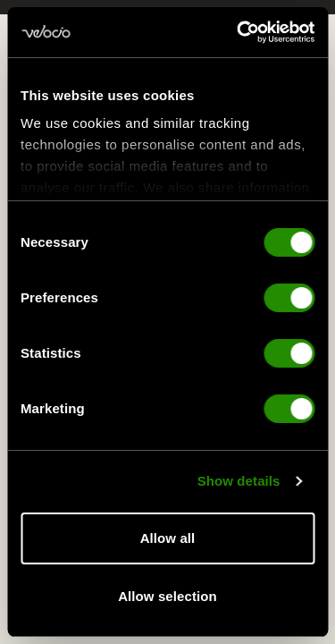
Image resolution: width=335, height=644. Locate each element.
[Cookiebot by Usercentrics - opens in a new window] (239, 32)
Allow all (168, 538)
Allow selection (167, 596)
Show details (239, 483)
